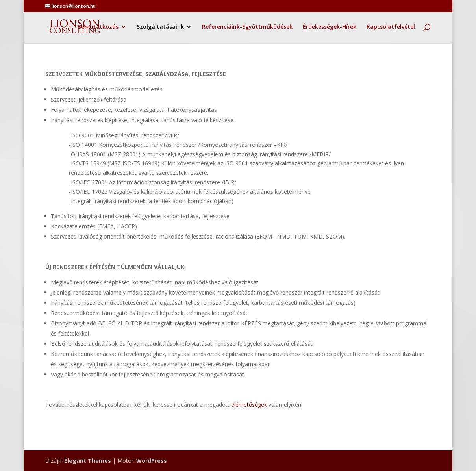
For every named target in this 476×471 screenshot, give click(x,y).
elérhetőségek (249, 405)
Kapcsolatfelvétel (391, 27)
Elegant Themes (88, 461)
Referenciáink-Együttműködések (247, 27)
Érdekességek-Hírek (330, 27)
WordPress (152, 461)
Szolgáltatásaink (160, 27)
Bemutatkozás (98, 27)
